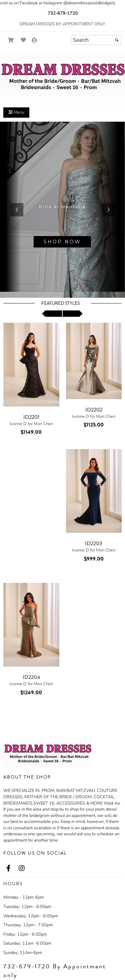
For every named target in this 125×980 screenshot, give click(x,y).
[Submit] (117, 40)
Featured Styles (60, 303)
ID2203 (94, 544)
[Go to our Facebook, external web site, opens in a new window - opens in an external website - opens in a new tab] (8, 869)
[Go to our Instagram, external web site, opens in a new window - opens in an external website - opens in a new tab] (22, 869)
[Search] (97, 40)
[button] (17, 210)
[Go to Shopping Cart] (11, 40)
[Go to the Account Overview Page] (34, 41)
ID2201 (31, 417)
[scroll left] (52, 314)
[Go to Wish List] (23, 40)
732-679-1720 (63, 13)
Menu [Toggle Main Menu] (16, 112)
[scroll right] (73, 314)
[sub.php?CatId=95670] (62, 210)
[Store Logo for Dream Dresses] (62, 75)
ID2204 (31, 677)
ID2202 (94, 410)
